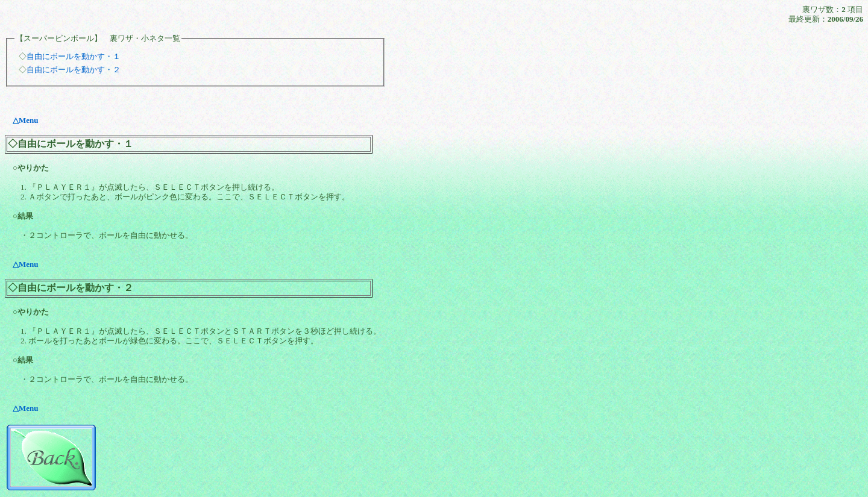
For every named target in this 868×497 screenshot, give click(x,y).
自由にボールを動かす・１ (74, 56)
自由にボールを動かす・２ (74, 70)
